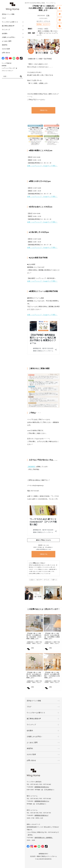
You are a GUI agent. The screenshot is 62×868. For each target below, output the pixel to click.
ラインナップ (6, 30)
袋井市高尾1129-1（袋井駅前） (44, 838)
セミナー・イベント (43, 21)
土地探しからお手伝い (9, 37)
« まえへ (32, 580)
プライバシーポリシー (7, 71)
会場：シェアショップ (35, 166)
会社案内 (5, 33)
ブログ (4, 18)
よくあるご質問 (7, 41)
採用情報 (4, 66)
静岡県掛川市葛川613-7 (42, 815)
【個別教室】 (32, 467)
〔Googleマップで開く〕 (50, 166)
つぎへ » (54, 580)
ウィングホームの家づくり (10, 22)
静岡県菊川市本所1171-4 (42, 801)
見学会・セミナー (43, 24)
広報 (48, 16)
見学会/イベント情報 (8, 14)
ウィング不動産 (6, 63)
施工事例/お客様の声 (8, 26)
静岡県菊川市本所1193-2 (42, 787)
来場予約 (5, 45)
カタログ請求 (6, 49)
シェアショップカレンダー (9, 68)
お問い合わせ (6, 53)
